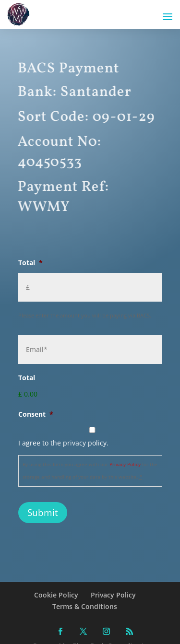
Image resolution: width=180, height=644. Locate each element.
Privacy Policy (125, 464)
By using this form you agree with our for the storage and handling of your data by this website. (90, 471)
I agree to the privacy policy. (63, 443)
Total (30, 263)
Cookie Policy (56, 595)
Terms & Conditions (85, 606)
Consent (36, 414)
